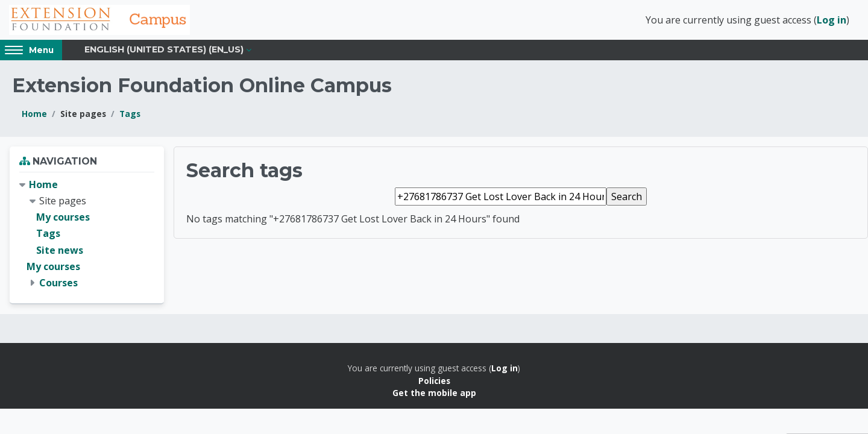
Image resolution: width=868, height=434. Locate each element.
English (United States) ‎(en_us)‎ (164, 49)
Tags (130, 114)
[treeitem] (87, 234)
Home (34, 114)
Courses (58, 283)
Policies (434, 381)
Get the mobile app (434, 393)
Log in (832, 20)
